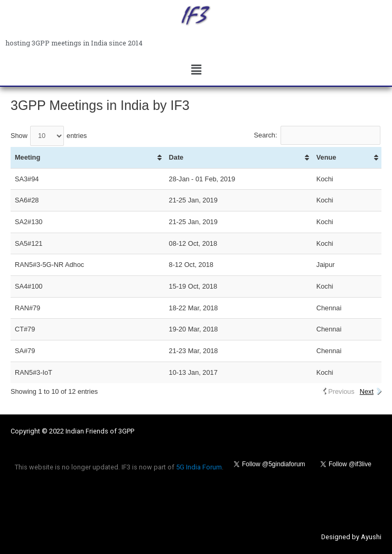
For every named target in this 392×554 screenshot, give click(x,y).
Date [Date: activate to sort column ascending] (176, 157)
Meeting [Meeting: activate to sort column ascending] (27, 157)
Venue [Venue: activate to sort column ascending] (326, 157)
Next (367, 391)
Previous (341, 391)
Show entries (49, 136)
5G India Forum (199, 467)
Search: (317, 135)
